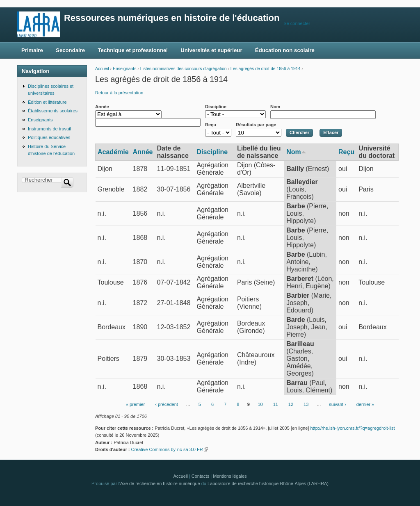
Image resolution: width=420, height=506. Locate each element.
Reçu (211, 125)
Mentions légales (230, 476)
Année (102, 107)
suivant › (338, 405)
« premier (135, 405)
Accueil (102, 69)
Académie (113, 152)
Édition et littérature (47, 102)
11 (276, 405)
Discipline (216, 107)
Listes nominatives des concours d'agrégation (184, 69)
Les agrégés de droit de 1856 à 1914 (266, 69)
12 (291, 405)
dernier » (365, 405)
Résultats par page (256, 125)
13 (306, 405)
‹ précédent (167, 405)
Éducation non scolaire (285, 50)
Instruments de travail (49, 129)
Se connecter (297, 23)
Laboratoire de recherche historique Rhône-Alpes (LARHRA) (268, 483)
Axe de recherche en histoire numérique (160, 483)
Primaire (32, 50)
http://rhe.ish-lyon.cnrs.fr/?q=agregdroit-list (353, 428)
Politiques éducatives (49, 137)
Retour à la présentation (119, 93)
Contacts (200, 476)
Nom (275, 107)
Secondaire (70, 50)
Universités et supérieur (211, 50)
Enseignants (124, 69)
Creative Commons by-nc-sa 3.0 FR (169, 449)
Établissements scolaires (53, 111)
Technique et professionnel (133, 50)
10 (260, 405)
